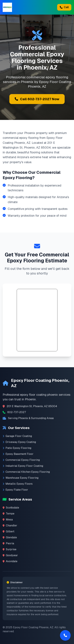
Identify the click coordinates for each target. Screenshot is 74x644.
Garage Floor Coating (17, 436)
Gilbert (9, 531)
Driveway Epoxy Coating (19, 442)
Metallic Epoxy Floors (18, 484)
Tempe (9, 514)
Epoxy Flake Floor (15, 490)
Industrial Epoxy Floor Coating (23, 466)
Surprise (10, 549)
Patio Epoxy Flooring (17, 448)
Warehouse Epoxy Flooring (21, 478)
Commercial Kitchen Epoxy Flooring (26, 472)
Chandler (10, 525)
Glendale (10, 537)
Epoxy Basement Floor (18, 454)
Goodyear (10, 555)
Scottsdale (11, 508)
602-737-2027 (17, 412)
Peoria (8, 543)
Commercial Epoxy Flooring (21, 460)
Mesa (8, 520)
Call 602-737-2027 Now (37, 99)
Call (64, 7)
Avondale (10, 561)
